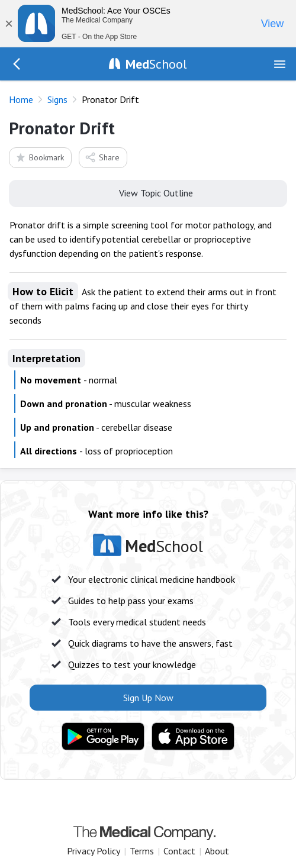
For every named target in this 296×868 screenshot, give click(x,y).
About (217, 851)
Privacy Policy (94, 851)
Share (102, 157)
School (156, 64)
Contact (179, 851)
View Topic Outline (148, 192)
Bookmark (39, 157)
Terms (142, 851)
